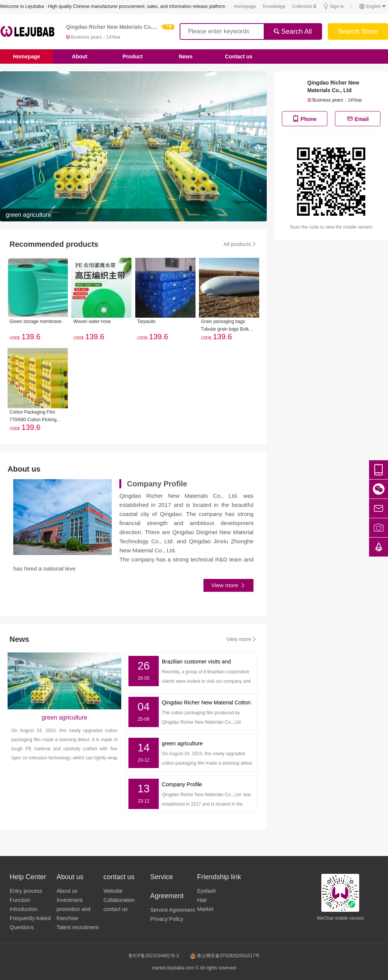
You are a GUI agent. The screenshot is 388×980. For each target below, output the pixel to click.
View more (228, 585)
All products (240, 244)
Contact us (239, 56)
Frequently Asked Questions (30, 923)
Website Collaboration (119, 895)
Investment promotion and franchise (74, 909)
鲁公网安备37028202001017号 (225, 956)
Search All (293, 31)
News (186, 56)
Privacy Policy (167, 919)
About (80, 56)
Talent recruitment (77, 927)
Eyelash (207, 891)
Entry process (26, 891)
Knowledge (274, 6)
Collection (304, 6)
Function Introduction (24, 905)
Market (205, 909)
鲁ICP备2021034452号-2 (154, 956)
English (373, 7)
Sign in (333, 7)
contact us (116, 909)
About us (67, 891)
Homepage (245, 6)
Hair (202, 900)
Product (133, 56)
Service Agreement (173, 910)
